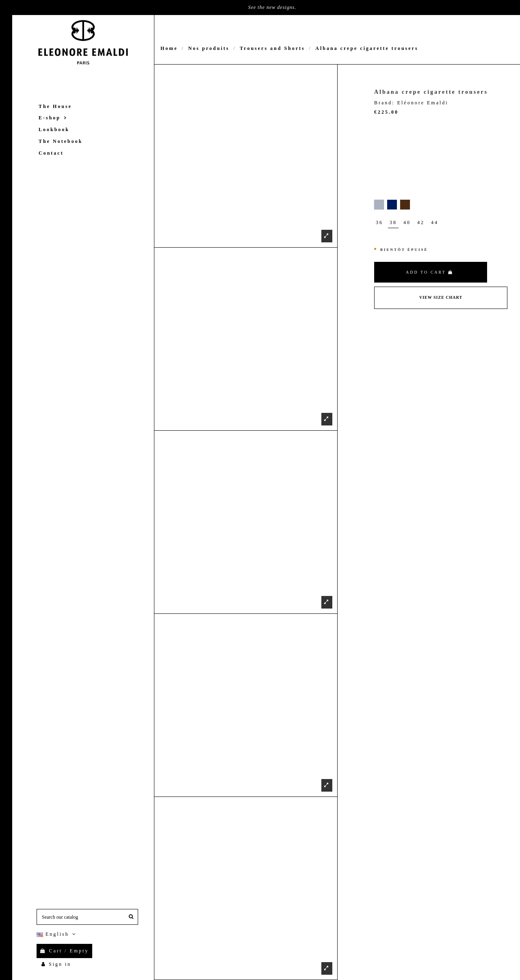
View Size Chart (441, 297)
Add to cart (430, 272)
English (57, 934)
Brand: (385, 103)
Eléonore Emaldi (423, 103)
